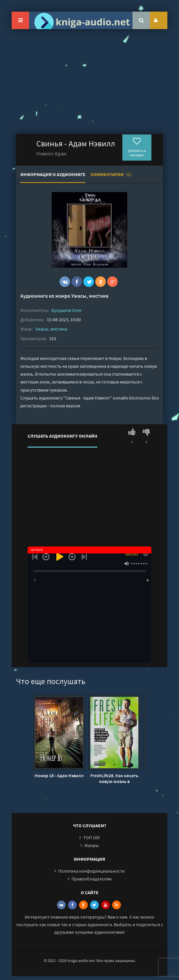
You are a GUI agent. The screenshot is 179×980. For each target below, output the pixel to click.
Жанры (92, 845)
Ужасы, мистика (90, 296)
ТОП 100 (91, 837)
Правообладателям (92, 879)
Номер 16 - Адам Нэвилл (59, 775)
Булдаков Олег (67, 310)
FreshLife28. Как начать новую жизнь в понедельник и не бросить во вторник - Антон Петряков (114, 778)
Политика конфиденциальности (91, 871)
